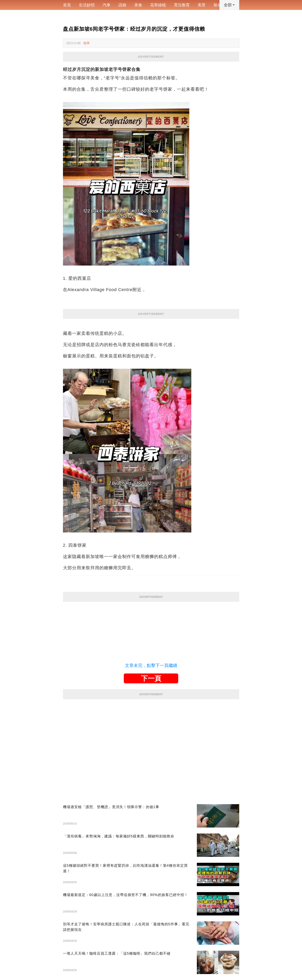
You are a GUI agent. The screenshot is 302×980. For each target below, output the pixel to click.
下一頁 (151, 678)
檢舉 (87, 43)
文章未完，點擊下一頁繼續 (151, 665)
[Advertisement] (151, 630)
